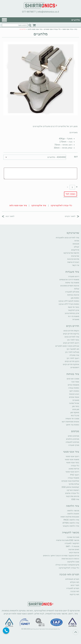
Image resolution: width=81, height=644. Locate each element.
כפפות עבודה (74, 388)
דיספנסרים (75, 367)
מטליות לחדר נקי (72, 352)
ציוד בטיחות (73, 374)
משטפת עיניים (73, 385)
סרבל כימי (75, 415)
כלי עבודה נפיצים (72, 493)
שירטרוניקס (73, 233)
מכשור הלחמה (73, 511)
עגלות (77, 289)
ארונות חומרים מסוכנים (70, 286)
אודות (77, 241)
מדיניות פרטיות (73, 259)
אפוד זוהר (75, 382)
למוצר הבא (8, 216)
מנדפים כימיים (74, 436)
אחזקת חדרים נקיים (71, 364)
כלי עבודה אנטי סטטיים (52, 29)
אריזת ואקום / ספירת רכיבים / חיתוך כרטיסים (61, 555)
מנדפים (75, 431)
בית (76, 29)
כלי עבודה (75, 466)
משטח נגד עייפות (72, 283)
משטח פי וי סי (74, 316)
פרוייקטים (75, 250)
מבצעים (76, 244)
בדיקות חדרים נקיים (71, 334)
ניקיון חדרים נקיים (72, 361)
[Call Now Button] (6, 631)
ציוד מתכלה (74, 355)
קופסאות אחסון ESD (70, 487)
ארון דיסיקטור (74, 310)
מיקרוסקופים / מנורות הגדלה (67, 565)
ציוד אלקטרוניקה (39, 205)
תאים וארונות (74, 549)
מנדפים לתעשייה (72, 442)
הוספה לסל (70, 194)
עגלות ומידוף (74, 484)
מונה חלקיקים (73, 562)
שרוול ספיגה (74, 403)
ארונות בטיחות (73, 295)
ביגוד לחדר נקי (73, 340)
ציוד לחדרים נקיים (72, 337)
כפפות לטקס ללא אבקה (69, 301)
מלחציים (41, 34)
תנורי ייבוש (75, 585)
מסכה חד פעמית (72, 418)
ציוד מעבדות (72, 272)
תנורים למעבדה (73, 588)
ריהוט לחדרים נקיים (71, 343)
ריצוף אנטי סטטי (72, 456)
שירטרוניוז (75, 256)
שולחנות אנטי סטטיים (70, 481)
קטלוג (77, 247)
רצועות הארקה (73, 490)
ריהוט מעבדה (74, 276)
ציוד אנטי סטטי (67, 29)
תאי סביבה (75, 591)
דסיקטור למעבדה (72, 543)
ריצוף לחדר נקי (73, 358)
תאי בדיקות (74, 594)
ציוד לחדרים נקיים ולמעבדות (67, 238)
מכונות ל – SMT (72, 546)
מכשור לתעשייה (71, 532)
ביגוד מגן (76, 406)
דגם (76, 157)
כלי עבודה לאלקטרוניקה (61, 205)
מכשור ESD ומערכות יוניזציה (68, 540)
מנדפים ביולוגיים (73, 439)
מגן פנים (76, 409)
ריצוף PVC (75, 475)
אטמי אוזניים (74, 397)
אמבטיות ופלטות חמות (70, 517)
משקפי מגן (75, 412)
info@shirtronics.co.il (48, 12)
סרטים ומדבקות (73, 496)
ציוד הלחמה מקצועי (71, 526)
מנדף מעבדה (74, 445)
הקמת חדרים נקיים (71, 331)
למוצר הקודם (72, 216)
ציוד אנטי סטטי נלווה (35, 29)
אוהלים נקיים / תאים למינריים (67, 346)
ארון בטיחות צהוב (72, 313)
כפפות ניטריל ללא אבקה (69, 304)
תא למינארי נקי (73, 349)
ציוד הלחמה (73, 506)
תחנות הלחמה (73, 514)
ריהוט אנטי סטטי (72, 472)
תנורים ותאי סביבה (69, 574)
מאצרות (76, 319)
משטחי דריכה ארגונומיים (69, 279)
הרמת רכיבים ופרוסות (70, 559)
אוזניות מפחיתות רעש (70, 422)
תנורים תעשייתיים (72, 579)
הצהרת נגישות (73, 262)
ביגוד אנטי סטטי (73, 462)
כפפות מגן (75, 298)
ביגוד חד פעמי (74, 307)
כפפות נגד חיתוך (72, 425)
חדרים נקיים (73, 326)
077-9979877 (29, 12)
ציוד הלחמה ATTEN (71, 523)
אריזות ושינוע (74, 469)
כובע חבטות (74, 394)
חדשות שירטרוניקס (71, 253)
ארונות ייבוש (74, 552)
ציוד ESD (75, 499)
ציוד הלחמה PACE (71, 520)
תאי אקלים (75, 582)
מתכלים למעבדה (72, 292)
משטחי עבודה (73, 478)
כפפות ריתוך (74, 391)
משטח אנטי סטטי (72, 459)
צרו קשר (76, 265)
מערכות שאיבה (73, 537)
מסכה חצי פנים (73, 379)
